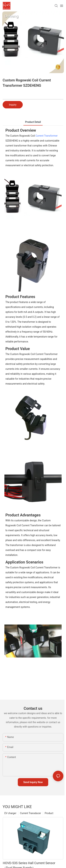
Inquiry (13, 105)
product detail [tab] (33, 122)
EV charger (10, 813)
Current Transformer (46, 136)
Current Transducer (31, 813)
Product (49, 813)
